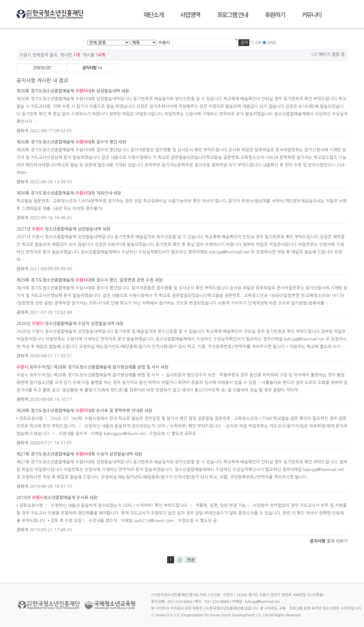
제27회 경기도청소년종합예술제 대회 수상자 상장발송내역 (75, 454)
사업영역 (190, 14)
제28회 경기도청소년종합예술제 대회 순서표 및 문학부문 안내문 (80, 410)
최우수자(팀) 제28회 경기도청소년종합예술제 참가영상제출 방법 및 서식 (88, 367)
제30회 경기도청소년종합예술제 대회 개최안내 (64, 193)
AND (272, 43)
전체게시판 (42, 68)
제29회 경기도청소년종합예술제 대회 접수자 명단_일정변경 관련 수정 (85, 280)
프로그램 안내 (233, 14)
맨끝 (191, 560)
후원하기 (275, 14)
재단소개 (153, 14)
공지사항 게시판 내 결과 (42, 81)
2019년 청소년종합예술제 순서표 (52, 497)
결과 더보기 (329, 541)
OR (258, 43)
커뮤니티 (312, 14)
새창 (125, 91)
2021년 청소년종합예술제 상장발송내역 (59, 229)
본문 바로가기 (0, 0)
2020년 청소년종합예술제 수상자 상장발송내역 (65, 323)
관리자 (22, 131)
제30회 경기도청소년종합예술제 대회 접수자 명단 (67, 142)
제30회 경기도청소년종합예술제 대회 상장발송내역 (68, 91)
